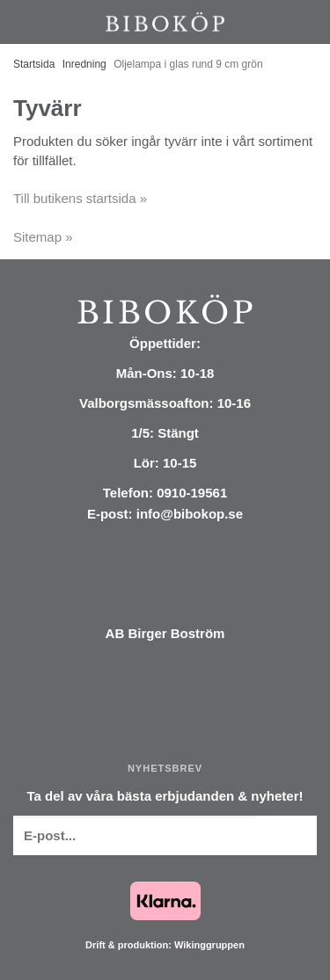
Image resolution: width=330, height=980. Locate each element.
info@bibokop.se (190, 514)
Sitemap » (43, 237)
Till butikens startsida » (80, 198)
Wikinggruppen (209, 945)
